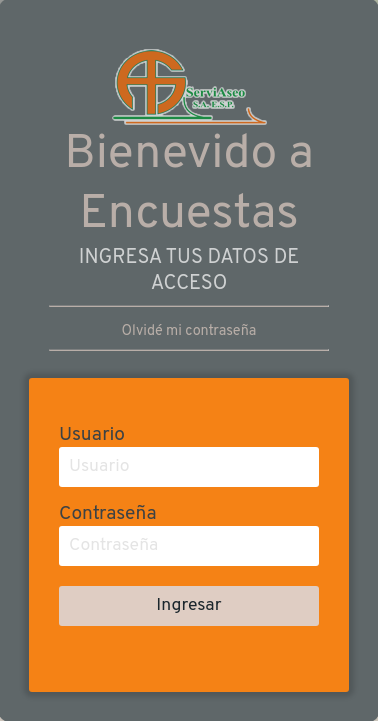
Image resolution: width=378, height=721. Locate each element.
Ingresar (188, 605)
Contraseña (107, 514)
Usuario (92, 435)
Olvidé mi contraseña (189, 331)
